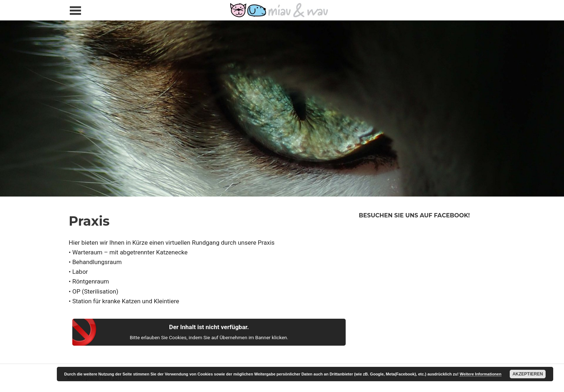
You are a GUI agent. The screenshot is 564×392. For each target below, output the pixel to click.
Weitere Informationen (481, 374)
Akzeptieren (528, 374)
